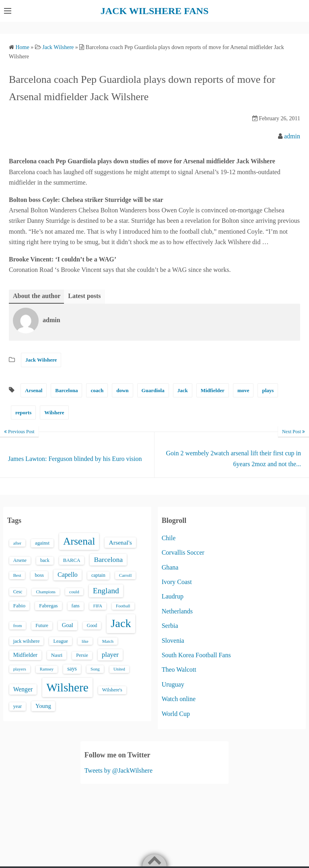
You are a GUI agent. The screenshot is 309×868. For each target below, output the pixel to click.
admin (292, 136)
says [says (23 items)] (72, 669)
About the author (37, 296)
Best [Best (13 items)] (17, 575)
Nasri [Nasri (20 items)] (57, 655)
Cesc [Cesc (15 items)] (18, 592)
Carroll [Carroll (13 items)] (126, 575)
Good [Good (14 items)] (92, 625)
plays (268, 390)
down (122, 390)
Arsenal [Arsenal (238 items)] (79, 541)
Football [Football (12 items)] (123, 606)
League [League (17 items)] (61, 641)
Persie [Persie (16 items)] (82, 655)
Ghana (170, 567)
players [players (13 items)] (20, 669)
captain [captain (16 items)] (98, 575)
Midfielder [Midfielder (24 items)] (25, 655)
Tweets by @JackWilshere (118, 770)
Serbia (170, 626)
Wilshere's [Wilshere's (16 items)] (112, 690)
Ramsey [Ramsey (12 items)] (47, 669)
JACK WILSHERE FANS (155, 11)
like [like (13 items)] (85, 641)
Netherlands (177, 611)
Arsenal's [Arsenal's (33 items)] (120, 542)
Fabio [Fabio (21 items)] (19, 606)
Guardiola (153, 390)
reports (23, 412)
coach (97, 390)
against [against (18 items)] (42, 543)
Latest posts (84, 296)
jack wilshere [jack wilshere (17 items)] (27, 641)
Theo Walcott (179, 670)
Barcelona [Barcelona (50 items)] (108, 559)
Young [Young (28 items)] (43, 706)
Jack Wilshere (41, 360)
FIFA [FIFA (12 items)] (98, 606)
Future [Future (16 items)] (42, 625)
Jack (183, 390)
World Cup (176, 714)
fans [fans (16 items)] (76, 606)
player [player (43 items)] (110, 655)
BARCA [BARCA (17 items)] (72, 560)
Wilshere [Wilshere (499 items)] (67, 687)
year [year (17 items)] (18, 706)
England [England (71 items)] (106, 591)
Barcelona (66, 390)
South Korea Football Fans (196, 655)
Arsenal (34, 390)
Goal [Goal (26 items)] (68, 625)
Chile (169, 538)
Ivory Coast (177, 582)
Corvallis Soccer (183, 552)
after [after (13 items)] (17, 543)
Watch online (179, 699)
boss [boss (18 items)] (39, 575)
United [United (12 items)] (119, 669)
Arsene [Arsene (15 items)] (20, 560)
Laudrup (173, 596)
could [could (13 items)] (74, 592)
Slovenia (173, 641)
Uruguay (173, 684)
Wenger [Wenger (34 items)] (23, 689)
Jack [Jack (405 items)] (121, 623)
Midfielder (213, 390)
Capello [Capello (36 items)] (68, 575)
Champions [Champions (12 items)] (46, 592)
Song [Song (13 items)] (95, 669)
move (243, 390)
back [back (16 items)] (45, 560)
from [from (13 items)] (18, 625)
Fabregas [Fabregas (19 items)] (48, 606)
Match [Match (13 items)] (108, 641)
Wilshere (54, 412)
